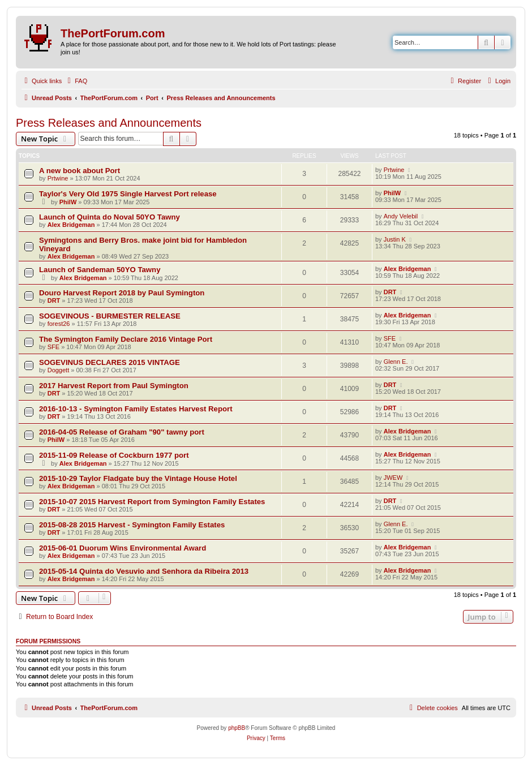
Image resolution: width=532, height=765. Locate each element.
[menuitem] (76, 81)
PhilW (68, 202)
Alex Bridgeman (71, 225)
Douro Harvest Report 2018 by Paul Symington (122, 293)
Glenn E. (396, 362)
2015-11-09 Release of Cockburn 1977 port (114, 455)
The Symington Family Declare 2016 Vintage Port (126, 339)
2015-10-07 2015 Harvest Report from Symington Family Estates (152, 502)
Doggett (59, 370)
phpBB (237, 728)
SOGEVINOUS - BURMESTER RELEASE (110, 316)
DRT (54, 300)
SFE (53, 347)
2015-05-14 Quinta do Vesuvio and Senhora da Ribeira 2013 (144, 571)
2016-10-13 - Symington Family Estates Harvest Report (136, 409)
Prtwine (58, 178)
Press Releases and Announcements (109, 123)
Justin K (395, 239)
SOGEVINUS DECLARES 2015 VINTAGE (110, 362)
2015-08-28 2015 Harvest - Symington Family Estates (132, 525)
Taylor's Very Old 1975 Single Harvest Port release (128, 194)
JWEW (393, 478)
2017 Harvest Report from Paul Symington (114, 386)
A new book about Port (80, 171)
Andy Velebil (401, 216)
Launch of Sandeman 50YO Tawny (100, 270)
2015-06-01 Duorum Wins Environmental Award (123, 548)
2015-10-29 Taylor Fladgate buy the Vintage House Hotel (138, 478)
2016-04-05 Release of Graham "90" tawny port (122, 432)
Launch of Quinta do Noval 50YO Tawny (110, 217)
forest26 (59, 324)
